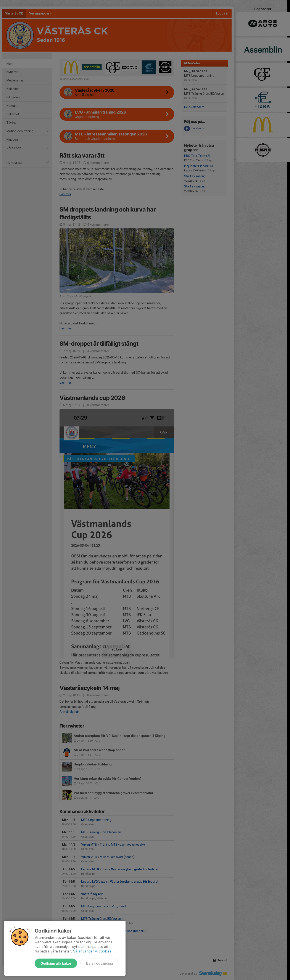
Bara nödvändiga (99, 963)
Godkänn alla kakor (56, 963)
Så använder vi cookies (92, 951)
